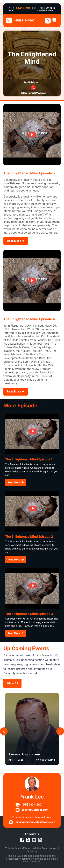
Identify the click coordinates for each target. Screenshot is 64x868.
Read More (16, 241)
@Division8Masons (33, 93)
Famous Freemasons (25, 754)
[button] (55, 21)
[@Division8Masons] (33, 88)
